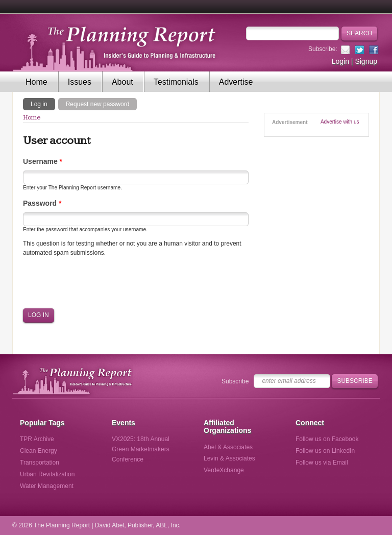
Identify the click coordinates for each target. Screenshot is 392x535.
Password (42, 203)
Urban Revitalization (47, 474)
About (122, 82)
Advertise (236, 82)
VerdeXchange (224, 470)
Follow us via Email (322, 463)
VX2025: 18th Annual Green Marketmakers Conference (141, 449)
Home (36, 82)
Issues (80, 82)
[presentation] (101, 282)
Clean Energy (39, 451)
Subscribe (235, 381)
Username (43, 161)
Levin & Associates (229, 458)
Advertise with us (340, 122)
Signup (366, 61)
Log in (43, 104)
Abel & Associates (228, 447)
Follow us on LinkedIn (325, 451)
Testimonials (176, 82)
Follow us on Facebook (327, 439)
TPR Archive (37, 439)
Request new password (98, 104)
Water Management (47, 486)
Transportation (40, 463)
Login (340, 61)
